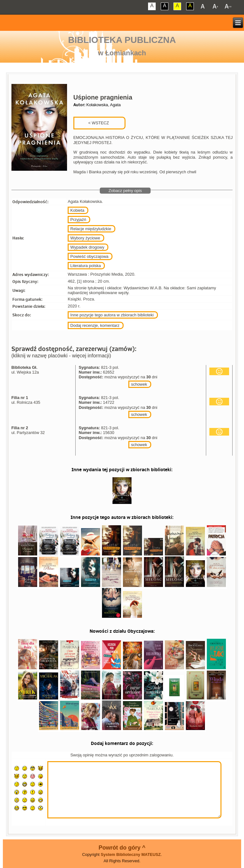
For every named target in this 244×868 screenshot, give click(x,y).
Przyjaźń (78, 220)
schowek (139, 384)
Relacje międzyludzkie (91, 229)
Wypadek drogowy (87, 247)
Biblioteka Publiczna (122, 40)
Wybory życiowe (85, 238)
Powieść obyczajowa (89, 256)
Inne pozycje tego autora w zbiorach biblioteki (112, 315)
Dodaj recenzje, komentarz (95, 325)
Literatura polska (85, 266)
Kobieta (77, 210)
